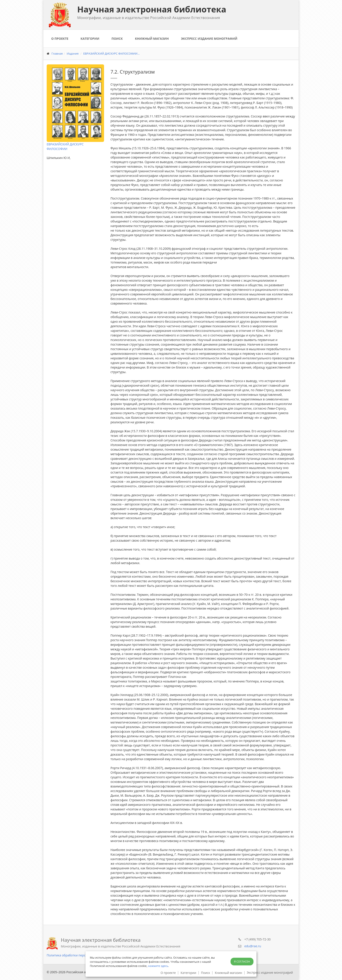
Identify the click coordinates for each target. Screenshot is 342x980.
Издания (73, 53)
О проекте (60, 39)
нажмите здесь (158, 966)
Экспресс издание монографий (209, 39)
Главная (57, 53)
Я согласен (242, 962)
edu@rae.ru (253, 946)
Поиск (117, 39)
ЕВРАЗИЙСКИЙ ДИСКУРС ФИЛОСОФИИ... (112, 53)
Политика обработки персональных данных (80, 955)
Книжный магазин (152, 39)
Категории (90, 39)
